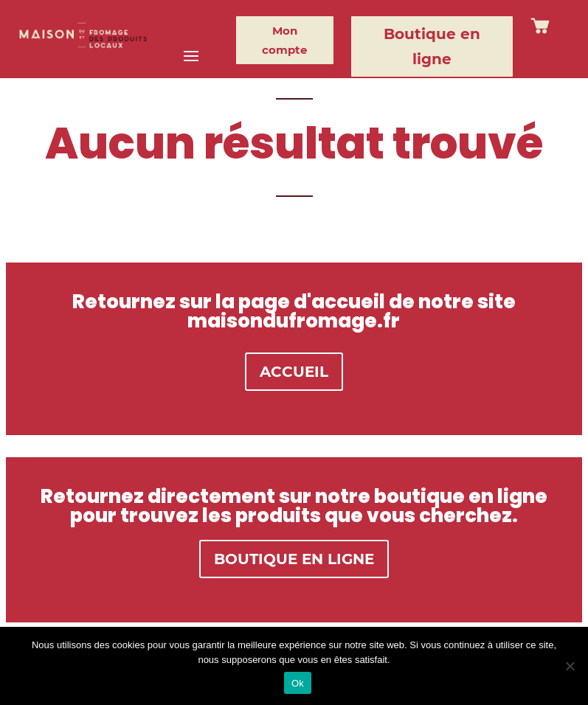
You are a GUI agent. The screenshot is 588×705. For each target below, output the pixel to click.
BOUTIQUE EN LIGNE (294, 559)
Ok (298, 683)
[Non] (570, 666)
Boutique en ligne (432, 46)
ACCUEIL (294, 372)
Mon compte (284, 40)
